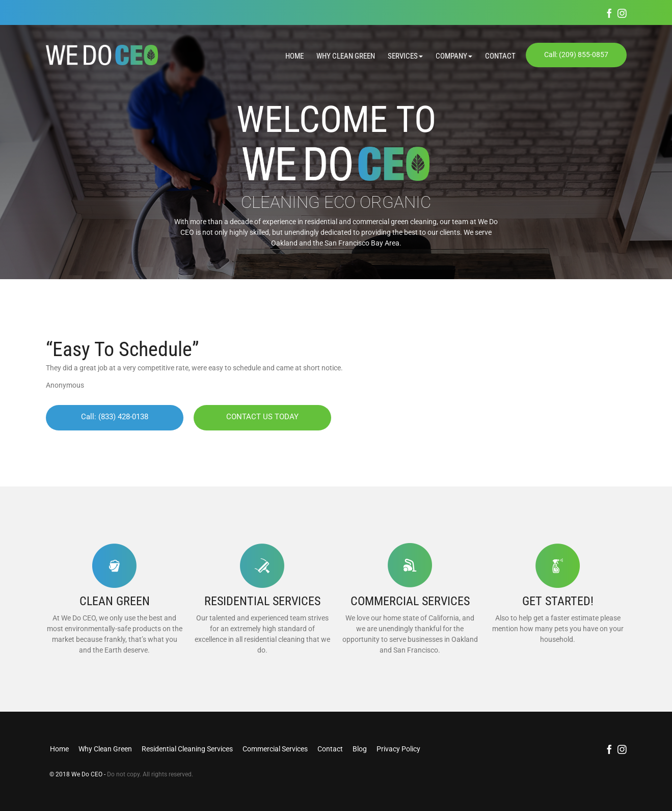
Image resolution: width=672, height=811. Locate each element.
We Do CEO (88, 774)
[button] (399, 56)
